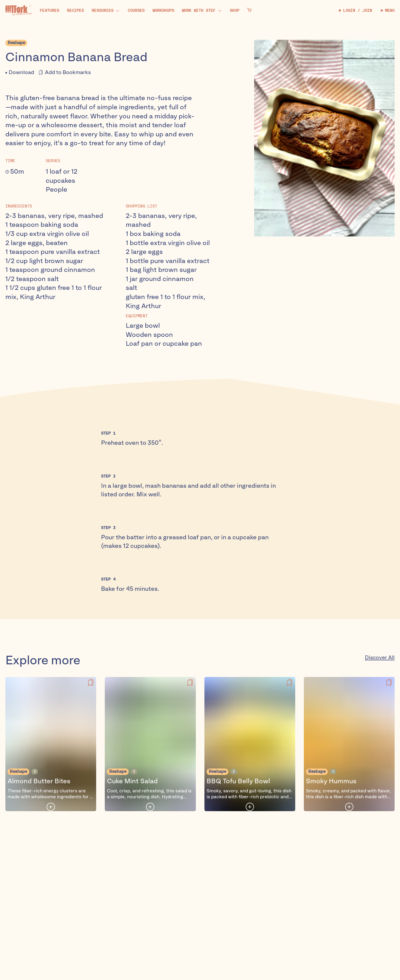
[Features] (49, 11)
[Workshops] (163, 11)
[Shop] (235, 11)
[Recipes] (75, 11)
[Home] (19, 11)
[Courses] (136, 11)
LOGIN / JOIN (355, 11)
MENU (388, 11)
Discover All (380, 658)
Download (21, 72)
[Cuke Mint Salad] (150, 744)
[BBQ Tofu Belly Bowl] (250, 744)
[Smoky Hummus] (349, 744)
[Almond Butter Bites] (51, 744)
